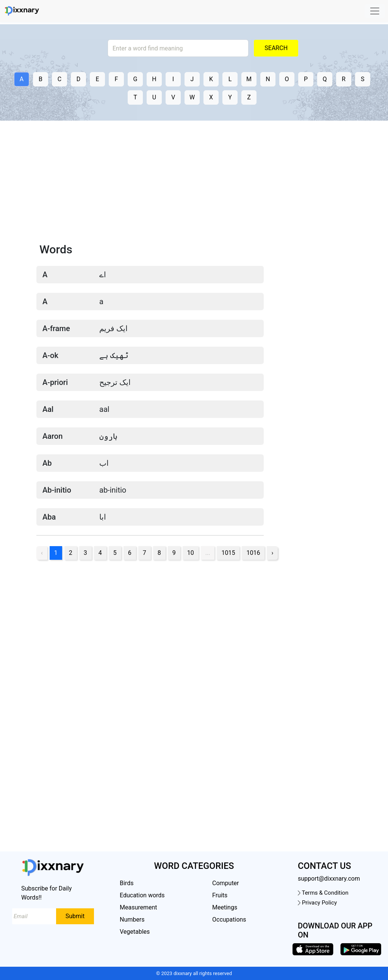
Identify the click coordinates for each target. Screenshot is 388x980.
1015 (228, 553)
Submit (75, 916)
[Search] (178, 48)
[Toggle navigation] (375, 11)
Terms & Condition (323, 893)
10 (191, 553)
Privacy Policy (317, 903)
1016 (253, 553)
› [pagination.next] (272, 553)
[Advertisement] (194, 184)
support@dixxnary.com (329, 879)
